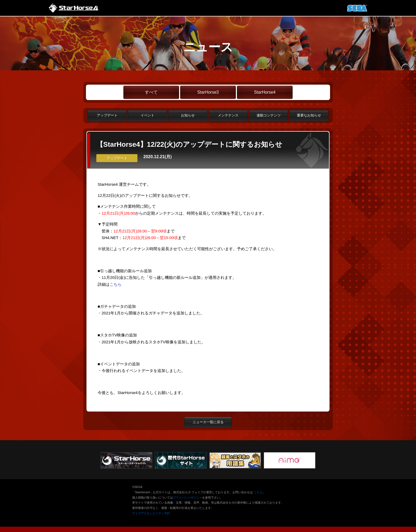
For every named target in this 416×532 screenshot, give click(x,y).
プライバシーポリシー (188, 498)
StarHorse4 (265, 92)
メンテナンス (228, 115)
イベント (148, 115)
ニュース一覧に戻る (208, 422)
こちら (116, 284)
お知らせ (188, 115)
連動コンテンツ (269, 115)
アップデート (107, 115)
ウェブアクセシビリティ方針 (151, 513)
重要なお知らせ (309, 115)
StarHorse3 (208, 92)
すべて (151, 92)
